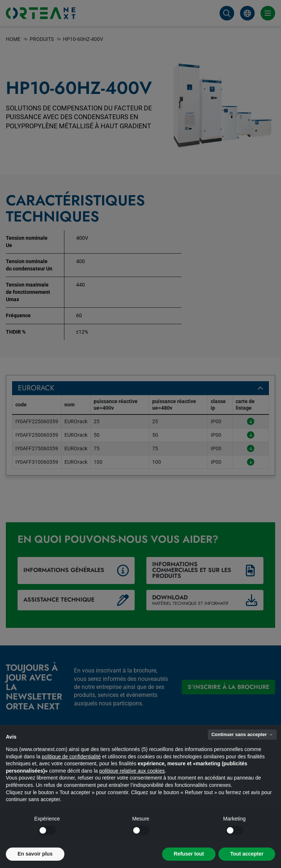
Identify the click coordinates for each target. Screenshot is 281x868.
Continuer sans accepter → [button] (242, 734)
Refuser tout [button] (189, 854)
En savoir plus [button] (35, 854)
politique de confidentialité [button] (71, 757)
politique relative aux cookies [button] (132, 771)
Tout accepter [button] (247, 854)
